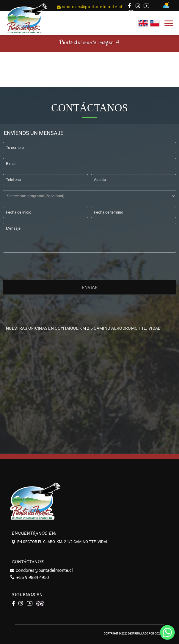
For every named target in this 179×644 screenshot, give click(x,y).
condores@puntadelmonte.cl (90, 7)
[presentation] (48, 265)
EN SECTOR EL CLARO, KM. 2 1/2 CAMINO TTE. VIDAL (63, 542)
